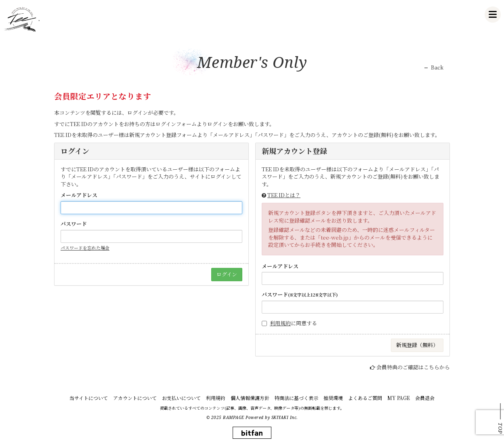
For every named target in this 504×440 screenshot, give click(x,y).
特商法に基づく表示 (296, 398)
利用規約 (280, 323)
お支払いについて (181, 398)
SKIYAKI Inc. (285, 417)
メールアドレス (79, 195)
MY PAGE (399, 398)
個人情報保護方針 (250, 398)
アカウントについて (135, 398)
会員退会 (425, 398)
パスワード (74, 224)
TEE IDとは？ (284, 195)
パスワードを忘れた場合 (85, 248)
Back (437, 67)
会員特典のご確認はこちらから (413, 367)
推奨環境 (333, 398)
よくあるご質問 (365, 398)
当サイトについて (89, 398)
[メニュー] (493, 15)
